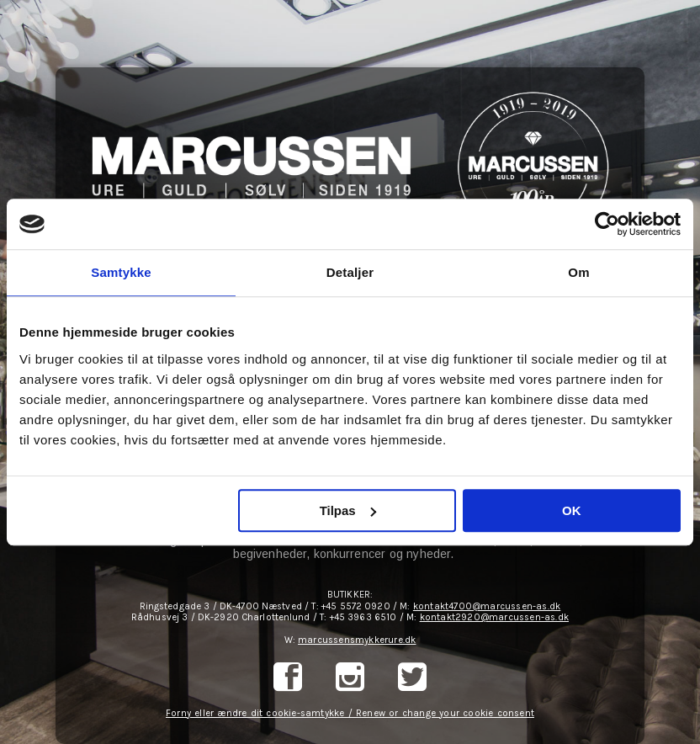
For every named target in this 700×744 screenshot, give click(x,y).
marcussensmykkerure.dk (357, 640)
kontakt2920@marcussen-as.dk (494, 617)
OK (572, 510)
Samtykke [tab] (121, 272)
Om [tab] (578, 272)
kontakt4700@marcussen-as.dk (487, 606)
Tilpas (348, 510)
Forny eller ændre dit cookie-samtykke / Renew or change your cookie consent (350, 713)
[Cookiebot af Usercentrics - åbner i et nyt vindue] (607, 224)
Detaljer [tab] (350, 272)
